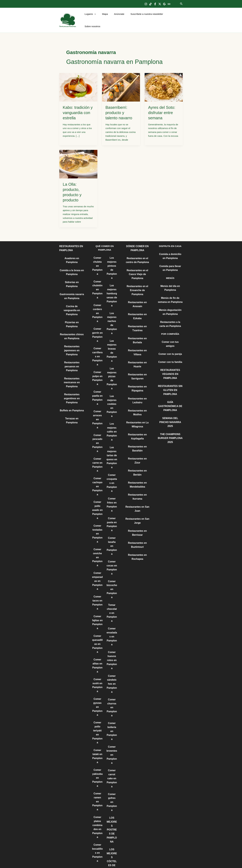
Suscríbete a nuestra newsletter (144, 17)
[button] (181, 4)
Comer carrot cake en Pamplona (112, 746)
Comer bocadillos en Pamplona (97, 822)
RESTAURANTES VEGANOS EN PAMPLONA (170, 361)
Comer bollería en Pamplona (112, 700)
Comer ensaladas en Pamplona (112, 609)
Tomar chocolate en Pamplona (112, 586)
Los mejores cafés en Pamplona (112, 415)
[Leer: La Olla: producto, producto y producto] (78, 158)
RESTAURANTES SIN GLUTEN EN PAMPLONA (170, 377)
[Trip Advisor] (169, 4)
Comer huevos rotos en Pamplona (112, 632)
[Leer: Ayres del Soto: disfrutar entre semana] (164, 81)
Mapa (105, 17)
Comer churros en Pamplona (112, 677)
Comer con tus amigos (170, 334)
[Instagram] (146, 4)
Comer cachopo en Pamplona (97, 472)
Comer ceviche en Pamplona (97, 540)
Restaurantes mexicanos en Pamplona (72, 361)
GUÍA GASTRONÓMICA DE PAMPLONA (170, 392)
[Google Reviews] (164, 4)
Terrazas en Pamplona (72, 396)
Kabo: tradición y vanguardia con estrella (78, 106)
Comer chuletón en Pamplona (97, 282)
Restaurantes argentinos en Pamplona (72, 376)
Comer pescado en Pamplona (97, 430)
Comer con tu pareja (170, 341)
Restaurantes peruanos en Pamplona (72, 345)
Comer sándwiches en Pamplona (112, 655)
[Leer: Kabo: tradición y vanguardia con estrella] (78, 81)
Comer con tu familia (170, 349)
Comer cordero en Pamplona (97, 305)
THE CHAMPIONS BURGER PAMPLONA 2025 (170, 419)
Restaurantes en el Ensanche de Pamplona (137, 283)
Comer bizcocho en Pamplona (112, 563)
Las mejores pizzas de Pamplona (112, 366)
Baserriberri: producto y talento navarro (119, 106)
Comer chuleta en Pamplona (97, 259)
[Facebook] (155, 4)
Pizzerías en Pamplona (72, 306)
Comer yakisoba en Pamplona (97, 753)
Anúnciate (118, 17)
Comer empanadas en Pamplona (97, 563)
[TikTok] (150, 4)
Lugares (92, 17)
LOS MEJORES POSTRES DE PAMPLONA (112, 791)
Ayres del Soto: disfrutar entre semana (162, 106)
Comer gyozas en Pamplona (97, 685)
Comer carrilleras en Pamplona (97, 347)
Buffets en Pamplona (72, 388)
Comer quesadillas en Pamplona (97, 624)
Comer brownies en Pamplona (112, 723)
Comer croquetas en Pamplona (112, 465)
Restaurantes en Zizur (137, 446)
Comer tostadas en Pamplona (97, 517)
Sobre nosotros (173, 17)
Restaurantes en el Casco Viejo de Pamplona (137, 267)
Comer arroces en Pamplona (97, 407)
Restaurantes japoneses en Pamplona (72, 330)
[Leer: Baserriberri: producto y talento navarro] (121, 81)
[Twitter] (160, 4)
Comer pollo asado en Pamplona (97, 495)
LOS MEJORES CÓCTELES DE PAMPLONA (112, 822)
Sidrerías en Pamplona (72, 275)
